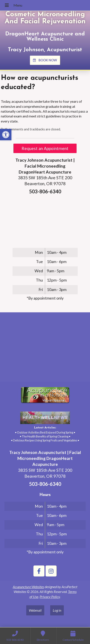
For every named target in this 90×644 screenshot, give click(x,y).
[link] (6, 135)
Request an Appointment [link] (45, 148)
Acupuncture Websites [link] (28, 587)
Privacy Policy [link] (50, 597)
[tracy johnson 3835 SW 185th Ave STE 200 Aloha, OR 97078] (45, 349)
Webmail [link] (35, 610)
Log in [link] (57, 610)
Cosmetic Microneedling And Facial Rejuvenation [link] (45, 18)
